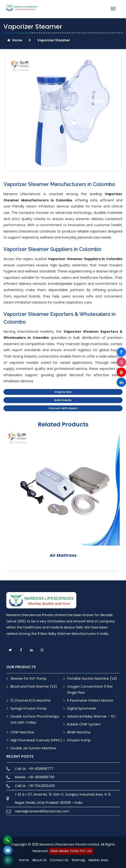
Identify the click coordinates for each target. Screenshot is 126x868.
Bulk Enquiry (63, 400)
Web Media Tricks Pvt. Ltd (71, 851)
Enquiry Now (63, 392)
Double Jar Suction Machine (33, 748)
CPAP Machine (22, 732)
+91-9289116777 (41, 769)
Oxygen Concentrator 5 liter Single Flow (90, 689)
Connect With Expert (63, 408)
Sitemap (79, 860)
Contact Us (59, 860)
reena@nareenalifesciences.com (42, 811)
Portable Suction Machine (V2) (92, 678)
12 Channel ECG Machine (31, 700)
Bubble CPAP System (84, 724)
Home (15, 40)
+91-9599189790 (41, 777)
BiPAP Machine (79, 732)
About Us (39, 860)
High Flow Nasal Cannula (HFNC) (36, 740)
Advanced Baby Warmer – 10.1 (91, 716)
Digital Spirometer (82, 708)
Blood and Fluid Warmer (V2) (34, 686)
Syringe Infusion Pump (29, 708)
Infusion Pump (79, 740)
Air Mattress (63, 555)
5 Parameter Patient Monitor (90, 700)
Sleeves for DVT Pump (28, 678)
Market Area (98, 860)
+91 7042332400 (42, 786)
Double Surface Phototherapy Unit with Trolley (35, 719)
